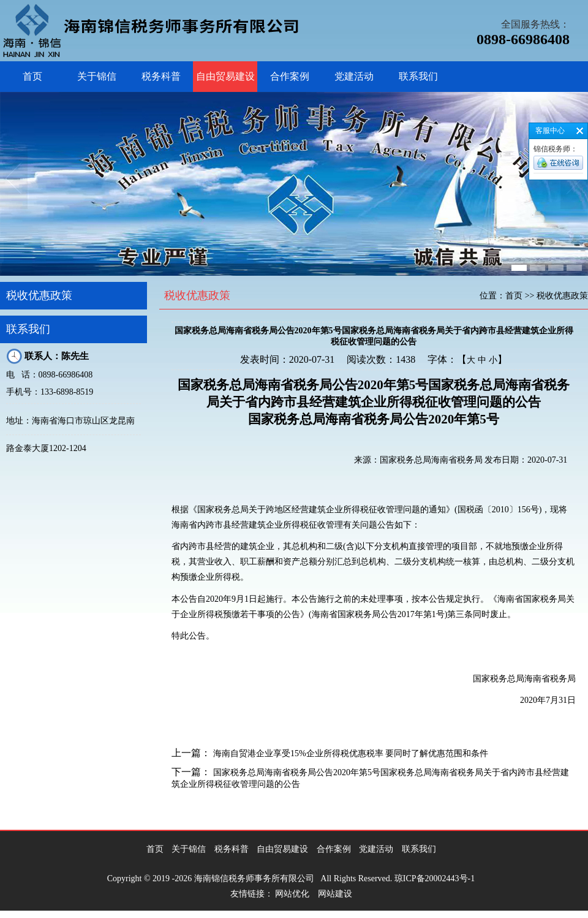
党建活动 (354, 76)
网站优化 (292, 894)
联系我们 (418, 76)
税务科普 (161, 76)
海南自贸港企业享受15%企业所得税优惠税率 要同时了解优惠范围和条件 (351, 753)
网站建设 (335, 894)
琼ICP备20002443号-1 (435, 878)
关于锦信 (97, 76)
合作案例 (290, 76)
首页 (32, 76)
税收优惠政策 (39, 295)
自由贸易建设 (225, 76)
